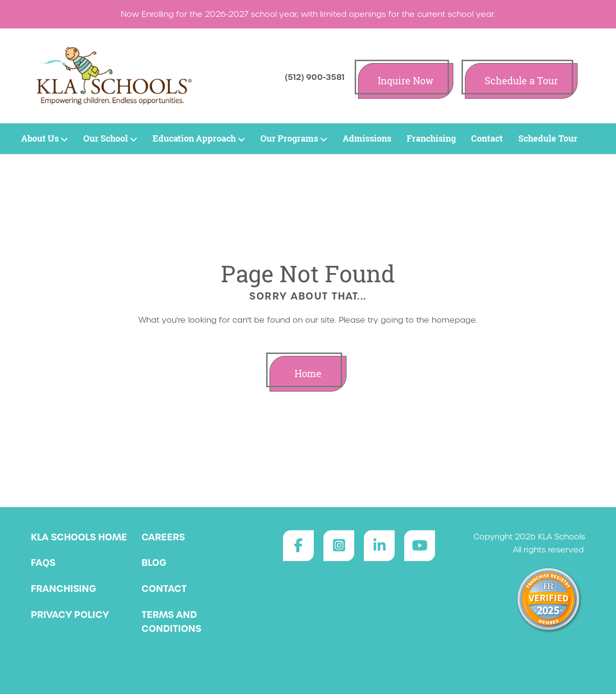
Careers (163, 537)
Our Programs (294, 138)
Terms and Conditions (171, 622)
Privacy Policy (70, 615)
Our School (110, 138)
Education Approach (199, 138)
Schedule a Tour (521, 81)
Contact (487, 138)
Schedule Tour (548, 138)
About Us (45, 138)
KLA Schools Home (79, 537)
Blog (154, 563)
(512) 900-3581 (315, 77)
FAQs (43, 563)
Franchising (431, 138)
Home (308, 373)
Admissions (367, 138)
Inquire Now (406, 81)
